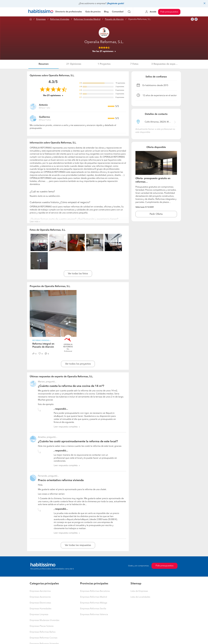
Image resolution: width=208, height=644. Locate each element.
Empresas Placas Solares (42, 626)
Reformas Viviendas (60, 19)
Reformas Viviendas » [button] (41, 341)
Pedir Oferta (156, 214)
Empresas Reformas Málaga (94, 603)
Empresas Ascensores (40, 597)
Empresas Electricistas (40, 603)
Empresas (41, 19)
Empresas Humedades (41, 609)
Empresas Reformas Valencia (94, 615)
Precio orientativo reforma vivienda (61, 480)
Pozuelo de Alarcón (114, 19)
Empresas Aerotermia (40, 591)
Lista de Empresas (139, 591)
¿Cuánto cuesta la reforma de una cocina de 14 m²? (71, 386)
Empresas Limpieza (39, 615)
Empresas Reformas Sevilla (93, 609)
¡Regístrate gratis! (115, 4)
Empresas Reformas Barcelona (95, 591)
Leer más (34, 222)
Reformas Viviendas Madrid (87, 19)
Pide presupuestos (169, 12)
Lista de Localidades (140, 597)
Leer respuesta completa (66, 427)
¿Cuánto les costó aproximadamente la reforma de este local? (78, 442)
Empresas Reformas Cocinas (44, 638)
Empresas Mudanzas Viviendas (45, 620)
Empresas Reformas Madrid (94, 597)
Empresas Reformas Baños (43, 632)
